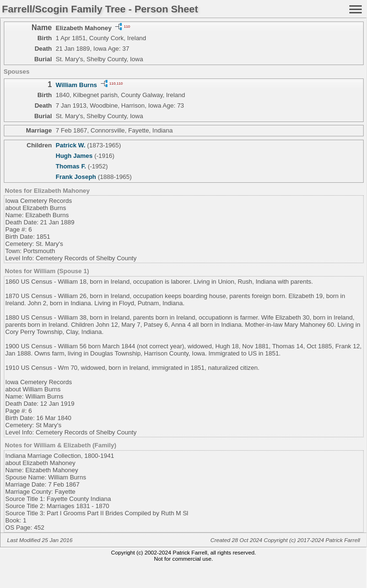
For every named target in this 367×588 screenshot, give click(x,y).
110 (127, 26)
